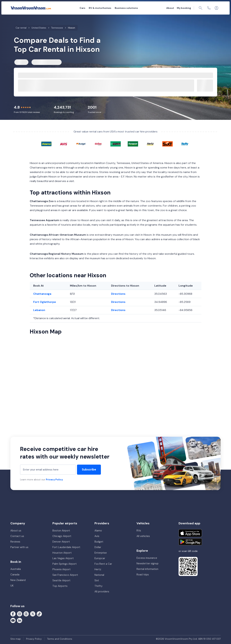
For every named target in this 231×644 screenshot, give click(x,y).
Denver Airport (61, 542)
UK (12, 586)
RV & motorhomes (100, 8)
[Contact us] (209, 8)
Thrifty (98, 586)
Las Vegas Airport (63, 558)
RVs (139, 531)
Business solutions (126, 8)
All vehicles (143, 536)
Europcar (100, 558)
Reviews (15, 542)
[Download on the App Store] (190, 533)
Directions (118, 294)
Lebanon (39, 310)
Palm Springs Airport (65, 564)
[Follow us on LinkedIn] (20, 620)
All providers (102, 592)
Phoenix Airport (62, 569)
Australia (16, 569)
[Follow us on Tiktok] (39, 614)
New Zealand (18, 580)
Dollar (98, 547)
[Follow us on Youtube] (13, 620)
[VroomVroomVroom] (31, 8)
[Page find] (201, 8)
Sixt (97, 580)
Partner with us (19, 547)
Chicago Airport (62, 536)
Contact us (17, 536)
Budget (99, 542)
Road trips (143, 575)
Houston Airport (62, 553)
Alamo (98, 531)
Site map (16, 639)
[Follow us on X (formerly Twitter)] (33, 614)
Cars (82, 8)
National (99, 575)
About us (16, 531)
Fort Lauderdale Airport (66, 547)
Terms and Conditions (60, 639)
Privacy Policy (54, 479)
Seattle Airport (61, 580)
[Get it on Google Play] (190, 542)
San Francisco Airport (65, 575)
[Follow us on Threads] (26, 614)
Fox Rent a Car (103, 564)
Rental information (147, 569)
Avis (97, 536)
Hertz (98, 569)
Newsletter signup (148, 563)
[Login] (216, 8)
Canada (15, 575)
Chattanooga (42, 294)
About (170, 8)
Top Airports (60, 586)
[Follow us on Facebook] (13, 614)
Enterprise (101, 553)
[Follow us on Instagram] (20, 614)
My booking (184, 8)
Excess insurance (147, 558)
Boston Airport (61, 531)
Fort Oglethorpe (45, 302)
